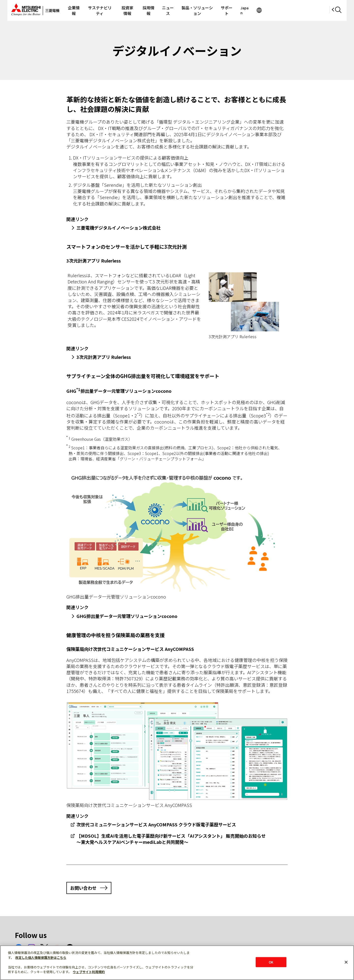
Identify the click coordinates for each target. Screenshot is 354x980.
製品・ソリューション (235, 10)
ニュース (200, 10)
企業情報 (88, 10)
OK (271, 962)
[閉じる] (346, 962)
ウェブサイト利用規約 (89, 972)
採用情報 (177, 10)
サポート (270, 10)
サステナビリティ (119, 10)
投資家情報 (152, 10)
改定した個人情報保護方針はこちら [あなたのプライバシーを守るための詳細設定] (41, 958)
